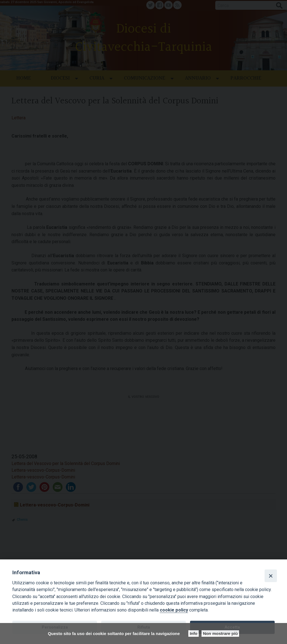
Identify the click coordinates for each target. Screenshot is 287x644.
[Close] (271, 576)
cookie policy (174, 610)
